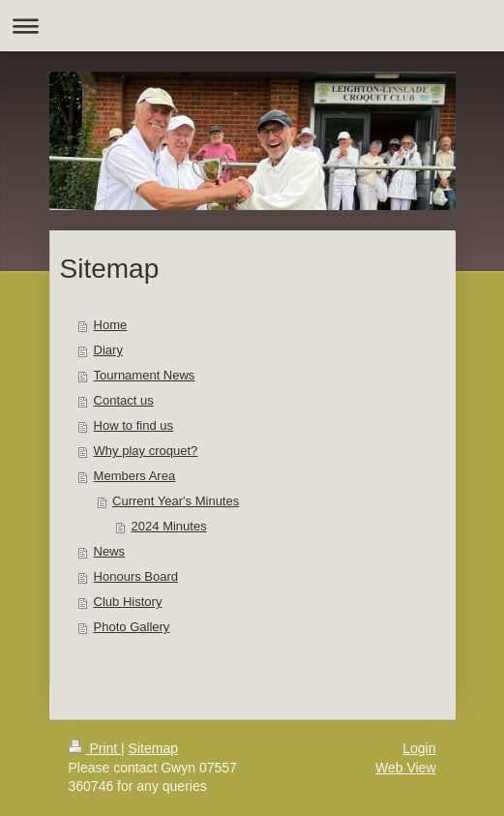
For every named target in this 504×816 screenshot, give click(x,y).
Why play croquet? (146, 451)
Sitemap (153, 748)
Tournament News (145, 375)
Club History (128, 602)
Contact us (124, 400)
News (110, 551)
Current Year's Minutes (176, 501)
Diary (108, 350)
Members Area (135, 476)
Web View (406, 768)
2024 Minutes (169, 526)
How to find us (133, 425)
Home (111, 325)
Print (95, 748)
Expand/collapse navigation (252, 26)
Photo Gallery (132, 627)
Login (419, 748)
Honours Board (136, 576)
